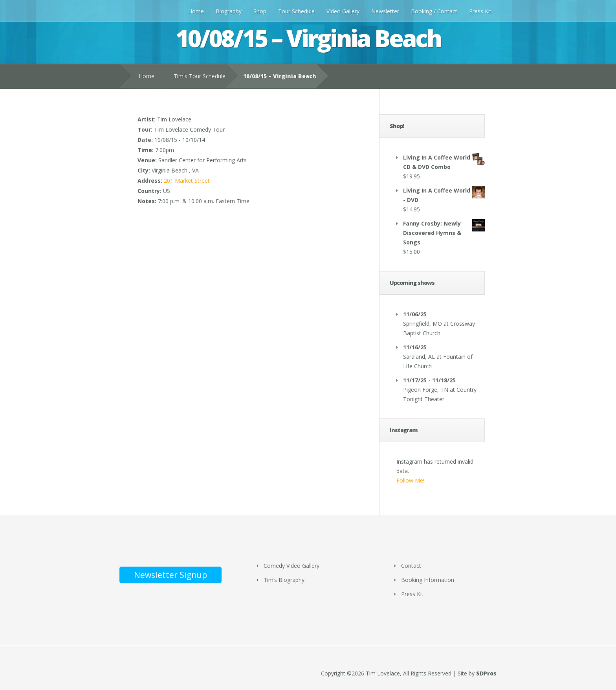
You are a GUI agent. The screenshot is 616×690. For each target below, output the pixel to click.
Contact (411, 566)
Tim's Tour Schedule (200, 76)
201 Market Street (187, 181)
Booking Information (428, 580)
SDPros (486, 673)
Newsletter (385, 11)
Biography (229, 11)
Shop (260, 11)
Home (196, 11)
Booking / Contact (434, 11)
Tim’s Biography (284, 580)
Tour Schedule (296, 11)
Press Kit (480, 11)
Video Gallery (343, 11)
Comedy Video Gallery (291, 566)
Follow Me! (410, 480)
